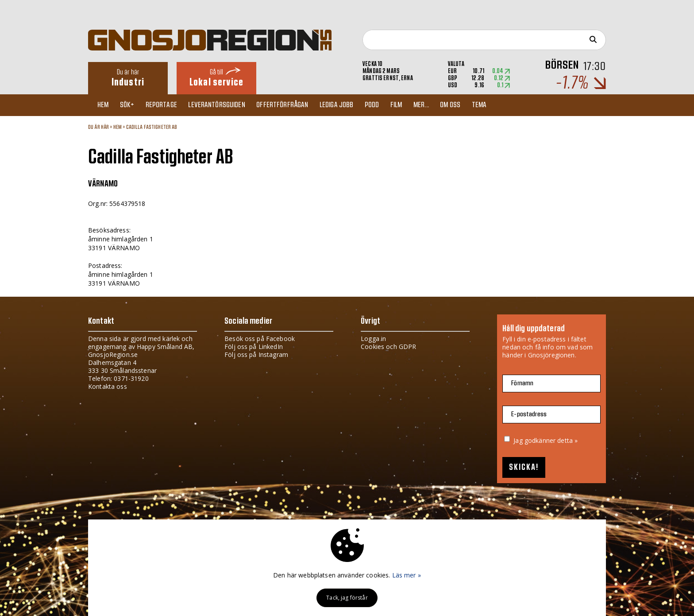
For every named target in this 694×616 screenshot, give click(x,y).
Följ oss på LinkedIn (254, 347)
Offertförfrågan (291, 105)
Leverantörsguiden (224, 105)
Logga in (373, 339)
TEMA (497, 105)
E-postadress (529, 414)
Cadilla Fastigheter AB (152, 127)
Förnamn (522, 383)
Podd (384, 105)
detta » (567, 440)
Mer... (436, 105)
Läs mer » (407, 575)
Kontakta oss (108, 386)
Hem (105, 105)
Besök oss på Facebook (260, 339)
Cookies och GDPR (388, 347)
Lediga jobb (346, 105)
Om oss (467, 105)
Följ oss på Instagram (256, 354)
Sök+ (131, 105)
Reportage (166, 105)
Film (410, 105)
